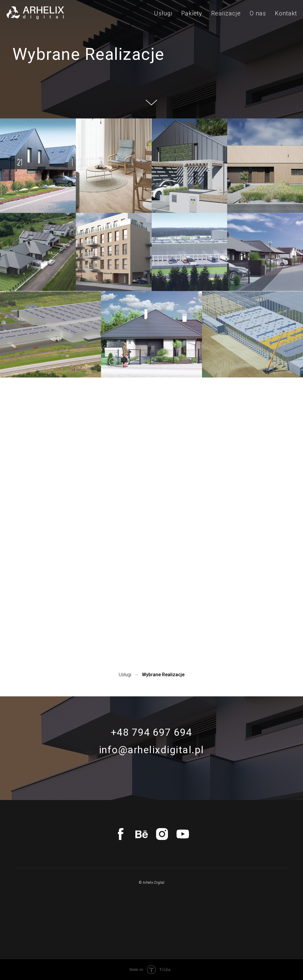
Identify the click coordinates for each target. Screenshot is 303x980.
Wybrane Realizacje (163, 675)
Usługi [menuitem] (163, 13)
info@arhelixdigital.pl (151, 750)
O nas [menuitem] (258, 13)
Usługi (125, 675)
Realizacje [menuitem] (226, 13)
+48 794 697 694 (151, 732)
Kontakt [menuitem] (286, 13)
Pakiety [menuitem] (192, 13)
